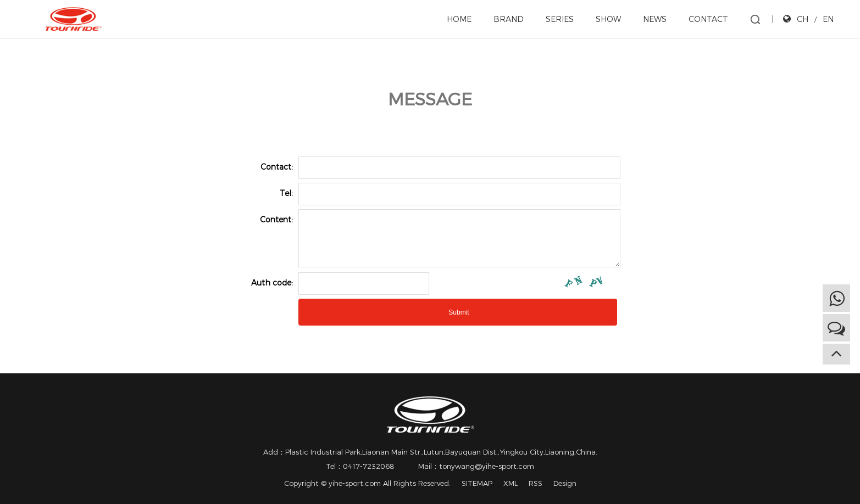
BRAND (509, 19)
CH (803, 19)
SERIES (560, 19)
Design (565, 483)
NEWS (655, 19)
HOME (459, 19)
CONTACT (708, 19)
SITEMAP (477, 483)
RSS (536, 483)
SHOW (608, 19)
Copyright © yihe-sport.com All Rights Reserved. (367, 483)
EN (828, 19)
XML (511, 483)
